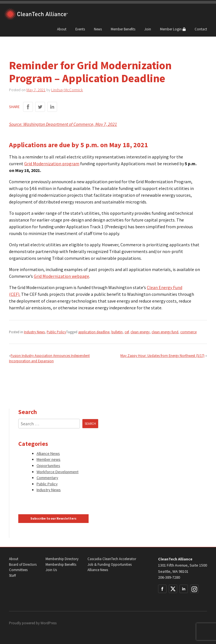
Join (148, 29)
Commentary (47, 478)
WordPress (49, 623)
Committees (18, 570)
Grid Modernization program (52, 164)
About (62, 29)
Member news (49, 459)
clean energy (140, 332)
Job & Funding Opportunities (110, 564)
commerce (188, 332)
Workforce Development (58, 472)
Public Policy (56, 332)
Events (80, 29)
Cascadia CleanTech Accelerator (112, 559)
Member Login (173, 29)
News (98, 29)
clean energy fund (165, 332)
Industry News (34, 332)
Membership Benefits (61, 564)
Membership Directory (62, 559)
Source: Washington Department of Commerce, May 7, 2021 (63, 124)
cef (127, 332)
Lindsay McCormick (67, 90)
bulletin (117, 332)
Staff (12, 575)
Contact (201, 29)
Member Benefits (123, 29)
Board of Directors (23, 564)
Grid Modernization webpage (61, 276)
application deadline (94, 332)
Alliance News (48, 453)
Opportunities (48, 466)
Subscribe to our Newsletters (53, 518)
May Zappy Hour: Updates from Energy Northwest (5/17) (162, 355)
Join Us (51, 570)
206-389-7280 (169, 577)
